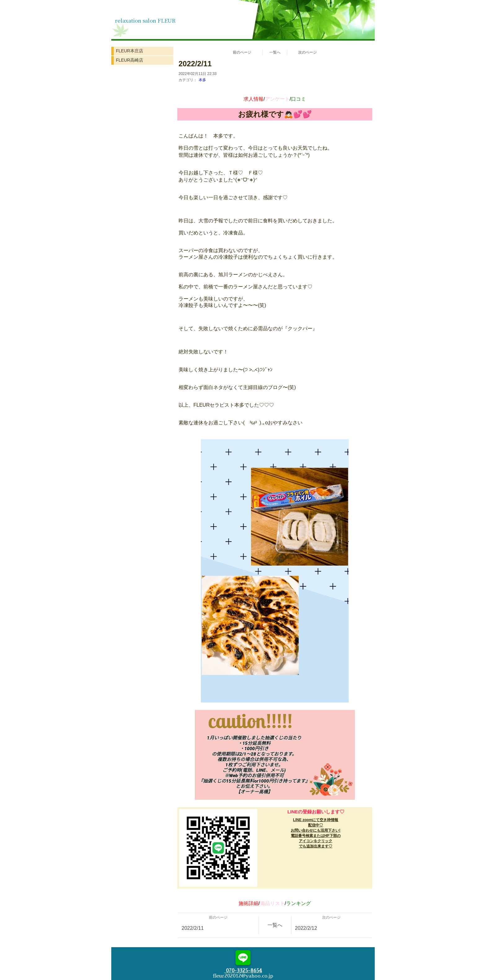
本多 (202, 80)
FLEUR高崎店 (130, 60)
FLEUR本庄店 (130, 51)
